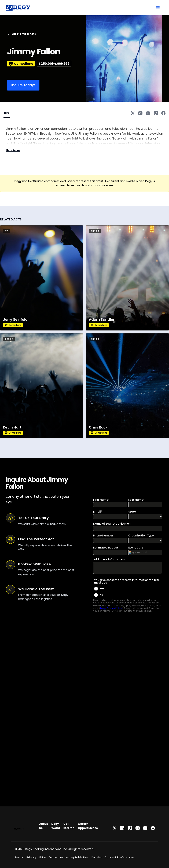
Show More (13, 150)
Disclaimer (56, 857)
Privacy (31, 857)
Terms (19, 857)
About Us (43, 826)
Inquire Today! (23, 85)
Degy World (56, 826)
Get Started (69, 826)
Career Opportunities (88, 826)
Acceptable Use (77, 857)
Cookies (96, 857)
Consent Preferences (119, 857)
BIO (7, 113)
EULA (43, 857)
